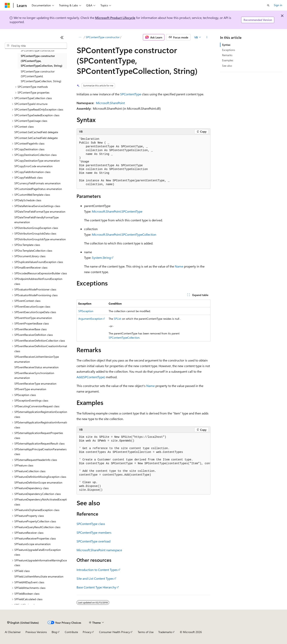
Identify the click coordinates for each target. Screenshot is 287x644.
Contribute (71, 632)
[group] (143, 464)
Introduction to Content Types (97, 570)
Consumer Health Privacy (115, 632)
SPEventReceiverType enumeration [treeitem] (35, 384)
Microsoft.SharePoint (110, 103)
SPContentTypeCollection (124, 338)
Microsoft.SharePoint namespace (99, 550)
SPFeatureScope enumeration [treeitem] (32, 544)
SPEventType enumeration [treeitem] (30, 389)
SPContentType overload (93, 541)
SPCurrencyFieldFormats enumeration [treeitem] (37, 183)
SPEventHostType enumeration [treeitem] (33, 318)
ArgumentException (90, 319)
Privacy (87, 632)
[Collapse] (62, 37)
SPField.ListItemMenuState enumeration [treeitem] (39, 576)
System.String (101, 258)
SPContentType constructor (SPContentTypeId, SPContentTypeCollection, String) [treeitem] (41, 76)
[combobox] (36, 46)
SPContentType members (94, 532)
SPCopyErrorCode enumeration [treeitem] (33, 166)
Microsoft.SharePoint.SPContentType (117, 211)
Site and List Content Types (95, 578)
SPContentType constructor (103, 37)
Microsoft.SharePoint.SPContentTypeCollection (124, 234)
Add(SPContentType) (91, 377)
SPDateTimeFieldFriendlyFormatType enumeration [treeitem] (36, 220)
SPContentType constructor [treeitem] (38, 50)
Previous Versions (36, 632)
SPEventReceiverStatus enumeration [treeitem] (36, 367)
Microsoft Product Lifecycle (115, 18)
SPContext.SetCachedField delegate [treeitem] (36, 138)
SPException (86, 311)
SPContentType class (91, 524)
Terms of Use (146, 632)
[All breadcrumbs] (80, 37)
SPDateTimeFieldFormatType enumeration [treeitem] (40, 212)
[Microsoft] (7, 5)
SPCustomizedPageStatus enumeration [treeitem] (38, 189)
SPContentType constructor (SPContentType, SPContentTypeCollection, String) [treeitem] (42, 61)
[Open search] (268, 5)
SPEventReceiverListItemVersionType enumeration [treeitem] (37, 359)
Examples (228, 60)
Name (179, 266)
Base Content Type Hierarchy (96, 587)
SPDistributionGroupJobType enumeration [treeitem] (40, 239)
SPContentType (131, 94)
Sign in (278, 5)
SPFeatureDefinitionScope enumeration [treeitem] (38, 482)
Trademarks (165, 632)
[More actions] (207, 37)
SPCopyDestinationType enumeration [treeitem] (37, 161)
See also (227, 66)
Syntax (226, 45)
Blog (54, 632)
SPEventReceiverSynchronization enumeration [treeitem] (34, 375)
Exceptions (229, 50)
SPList (117, 319)
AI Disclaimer (13, 632)
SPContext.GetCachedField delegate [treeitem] (36, 132)
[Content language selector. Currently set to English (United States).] (23, 623)
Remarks (227, 55)
